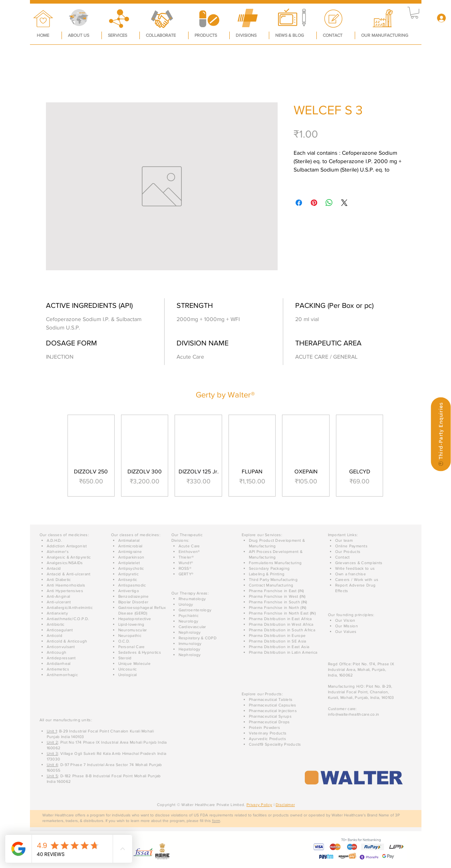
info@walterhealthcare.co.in (354, 714)
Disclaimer (285, 805)
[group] (225, 455)
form (216, 821)
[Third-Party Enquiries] (441, 434)
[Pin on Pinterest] (314, 203)
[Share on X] (344, 203)
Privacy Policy (259, 805)
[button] (414, 13)
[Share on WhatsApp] (329, 203)
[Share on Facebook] (299, 203)
